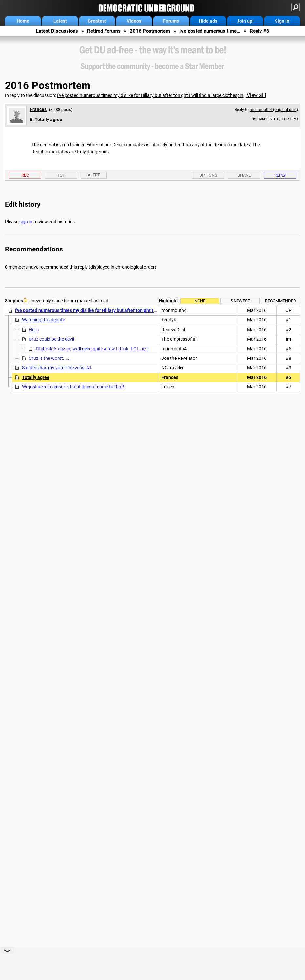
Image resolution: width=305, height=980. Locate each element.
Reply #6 (259, 31)
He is (34, 330)
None (200, 301)
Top (61, 175)
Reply (280, 175)
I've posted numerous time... (210, 31)
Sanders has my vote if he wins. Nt (57, 368)
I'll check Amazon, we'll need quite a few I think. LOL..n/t (92, 349)
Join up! (245, 21)
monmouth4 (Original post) (274, 110)
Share (244, 175)
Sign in (282, 21)
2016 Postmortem (150, 31)
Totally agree (36, 377)
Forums (171, 21)
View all (256, 95)
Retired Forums (104, 31)
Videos (134, 21)
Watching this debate (43, 320)
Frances (38, 109)
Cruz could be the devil (51, 339)
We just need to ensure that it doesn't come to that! (73, 387)
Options (208, 175)
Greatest (97, 21)
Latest (60, 21)
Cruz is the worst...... (50, 358)
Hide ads (208, 21)
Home (23, 21)
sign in (26, 222)
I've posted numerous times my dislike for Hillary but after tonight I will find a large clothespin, (151, 95)
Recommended (281, 301)
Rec (25, 175)
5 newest (240, 301)
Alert (94, 175)
